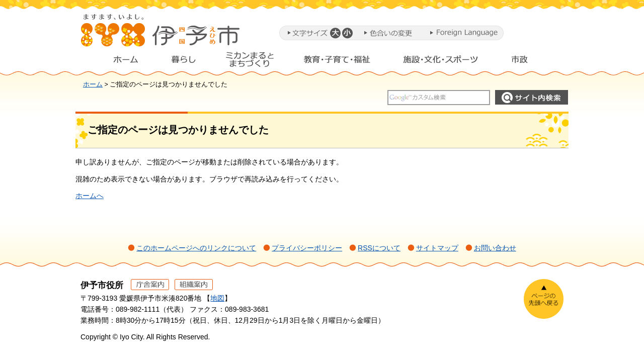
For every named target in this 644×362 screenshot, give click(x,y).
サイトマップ (437, 248)
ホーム (118, 62)
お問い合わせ (495, 248)
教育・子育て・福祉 (337, 62)
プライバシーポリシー (307, 248)
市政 (529, 62)
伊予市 (161, 35)
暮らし (184, 62)
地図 (217, 298)
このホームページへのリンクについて (196, 248)
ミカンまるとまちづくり (250, 62)
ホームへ (90, 196)
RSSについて (379, 248)
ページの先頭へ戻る (544, 299)
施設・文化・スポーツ (441, 62)
